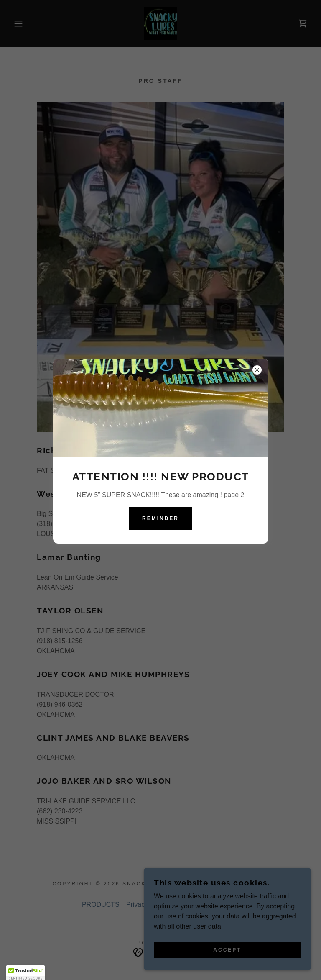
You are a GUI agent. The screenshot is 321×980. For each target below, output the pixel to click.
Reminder (160, 518)
